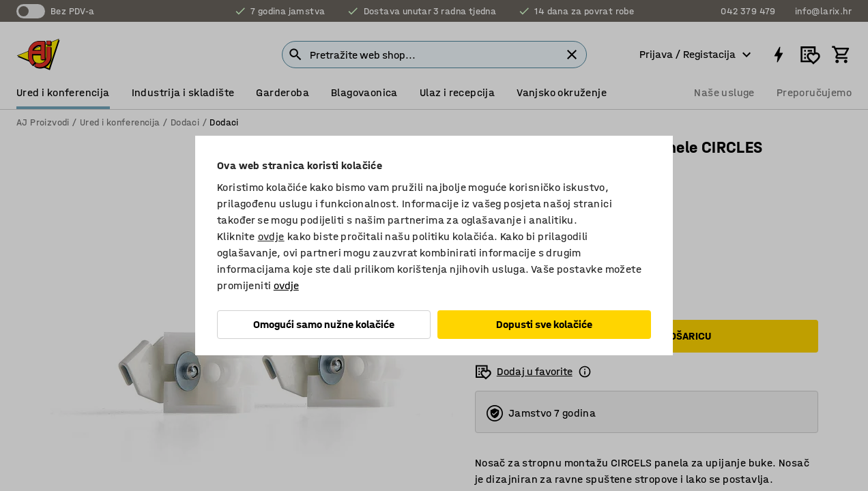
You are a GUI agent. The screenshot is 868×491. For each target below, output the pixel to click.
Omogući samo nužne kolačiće (324, 324)
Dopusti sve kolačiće (544, 324)
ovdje (271, 236)
